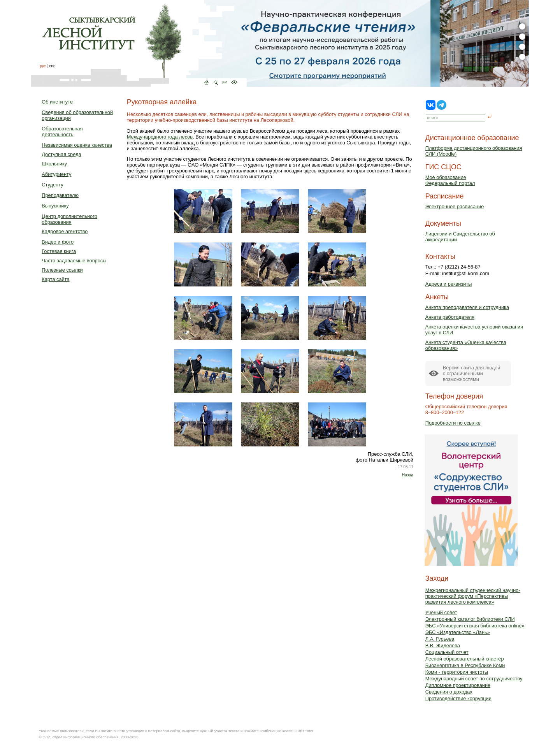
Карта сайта (55, 279)
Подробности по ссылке (453, 423)
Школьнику (54, 164)
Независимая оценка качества (77, 145)
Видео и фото (58, 242)
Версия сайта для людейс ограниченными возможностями (472, 373)
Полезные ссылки (62, 270)
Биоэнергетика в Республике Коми (465, 665)
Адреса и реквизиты (449, 284)
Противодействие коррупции (458, 698)
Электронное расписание (455, 206)
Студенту (52, 185)
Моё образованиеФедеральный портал (450, 180)
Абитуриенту (56, 174)
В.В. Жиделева (443, 646)
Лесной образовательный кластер (465, 659)
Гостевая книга (59, 251)
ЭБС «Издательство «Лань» (458, 632)
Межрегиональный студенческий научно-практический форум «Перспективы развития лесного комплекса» (473, 596)
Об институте (57, 102)
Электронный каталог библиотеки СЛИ (470, 619)
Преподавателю (60, 195)
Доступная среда (61, 154)
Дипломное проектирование (458, 685)
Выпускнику (55, 206)
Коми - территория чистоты (457, 672)
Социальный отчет (447, 652)
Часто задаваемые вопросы (74, 261)
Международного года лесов (160, 137)
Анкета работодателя (450, 317)
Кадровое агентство (65, 231)
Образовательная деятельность (62, 132)
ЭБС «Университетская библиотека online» (475, 626)
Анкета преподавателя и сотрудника (467, 307)
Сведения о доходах (449, 692)
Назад (408, 475)
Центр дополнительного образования (69, 219)
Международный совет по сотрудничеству (474, 679)
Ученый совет (441, 612)
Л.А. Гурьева (440, 639)
